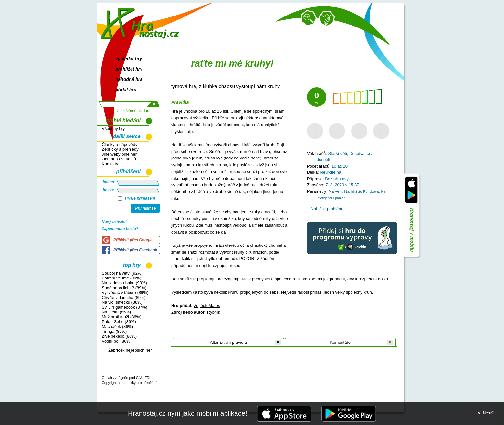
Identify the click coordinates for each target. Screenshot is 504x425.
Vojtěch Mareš (207, 305)
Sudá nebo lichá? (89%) (124, 288)
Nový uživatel (114, 222)
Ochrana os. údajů (119, 159)
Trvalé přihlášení (136, 198)
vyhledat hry (129, 59)
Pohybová (371, 191)
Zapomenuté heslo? (120, 229)
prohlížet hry (129, 69)
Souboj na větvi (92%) (122, 273)
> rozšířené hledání (134, 111)
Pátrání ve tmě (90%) (121, 278)
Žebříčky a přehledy (120, 149)
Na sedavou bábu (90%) (124, 283)
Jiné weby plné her (119, 154)
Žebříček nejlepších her (130, 350)
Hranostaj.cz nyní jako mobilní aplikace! (188, 413)
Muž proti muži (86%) (121, 317)
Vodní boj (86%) (117, 341)
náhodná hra (129, 79)
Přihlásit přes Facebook (135, 250)
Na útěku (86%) (116, 312)
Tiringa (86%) (114, 331)
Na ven (335, 191)
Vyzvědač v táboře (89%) (125, 293)
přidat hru (126, 90)
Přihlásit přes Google (133, 240)
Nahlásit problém (325, 209)
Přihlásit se (145, 208)
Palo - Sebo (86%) (119, 322)
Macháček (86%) (117, 327)
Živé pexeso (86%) (119, 336)
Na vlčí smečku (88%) (122, 302)
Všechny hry (113, 129)
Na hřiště (352, 191)
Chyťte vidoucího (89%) (124, 297)
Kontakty (110, 164)
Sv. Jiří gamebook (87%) (125, 307)
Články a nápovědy (120, 144)
